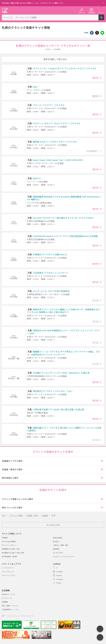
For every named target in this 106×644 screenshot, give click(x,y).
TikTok (58, 583)
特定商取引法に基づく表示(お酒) (13, 553)
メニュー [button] (101, 12)
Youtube (59, 575)
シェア (92, 33)
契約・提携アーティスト (10, 606)
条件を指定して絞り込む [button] (55, 59)
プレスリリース (7, 598)
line (102, 33)
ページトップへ (53, 525)
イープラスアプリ (8, 568)
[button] (102, 461)
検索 (104, 19)
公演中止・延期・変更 (61, 545)
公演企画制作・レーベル (10, 609)
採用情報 (5, 602)
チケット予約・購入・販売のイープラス (5, 10)
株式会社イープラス (9, 594)
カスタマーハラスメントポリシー (64, 556)
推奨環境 (56, 549)
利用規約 (5, 538)
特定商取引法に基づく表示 (11, 549)
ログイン (82, 12)
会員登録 (91, 12)
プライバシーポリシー (9, 545)
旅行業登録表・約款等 (9, 556)
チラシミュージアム (9, 575)
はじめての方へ (58, 553)
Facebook (59, 572)
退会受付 (56, 541)
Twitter (97, 33)
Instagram (60, 579)
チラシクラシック (8, 572)
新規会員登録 (58, 538)
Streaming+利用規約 (9, 541)
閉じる (103, 3)
